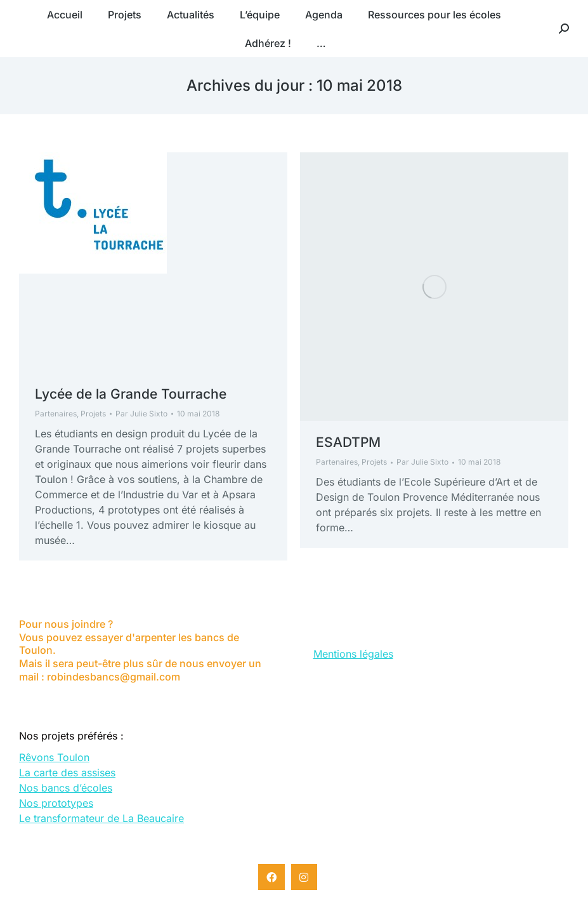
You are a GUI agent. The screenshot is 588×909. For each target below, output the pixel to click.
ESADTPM (348, 442)
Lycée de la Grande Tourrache (131, 394)
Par (141, 414)
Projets (93, 414)
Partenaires (56, 414)
